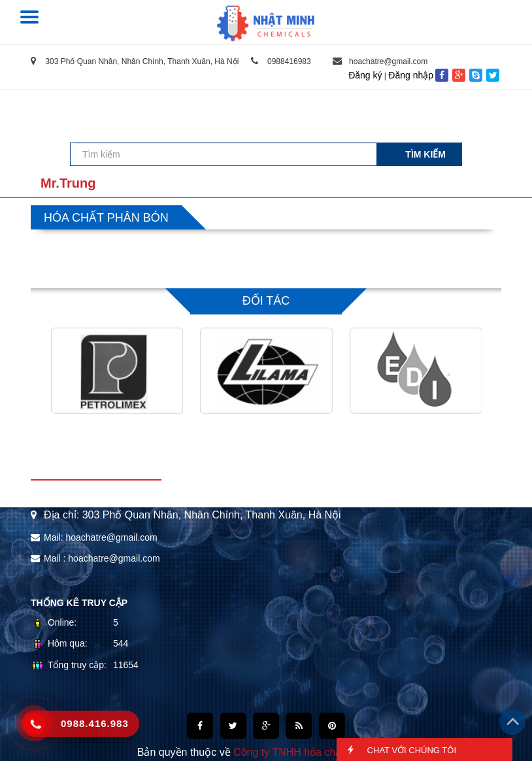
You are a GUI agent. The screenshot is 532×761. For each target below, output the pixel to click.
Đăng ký (365, 75)
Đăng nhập (411, 75)
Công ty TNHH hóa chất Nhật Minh (314, 752)
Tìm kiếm (425, 154)
